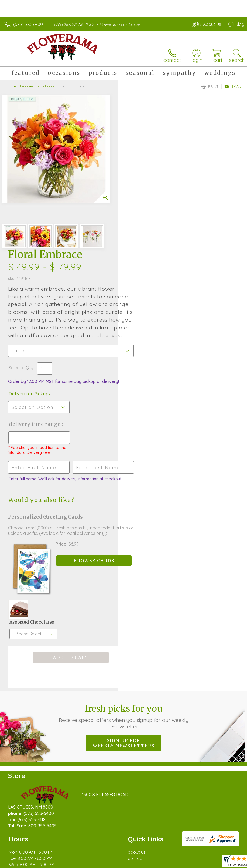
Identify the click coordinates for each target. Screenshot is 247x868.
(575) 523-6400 (28, 24)
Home (11, 86)
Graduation (47, 86)
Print (210, 86)
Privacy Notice (153, 851)
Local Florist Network (191, 851)
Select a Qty (139, 221)
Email (233, 86)
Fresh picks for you (124, 581)
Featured (27, 86)
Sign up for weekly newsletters (124, 607)
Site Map (224, 851)
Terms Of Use (121, 851)
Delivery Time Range (152, 277)
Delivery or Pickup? (148, 247)
